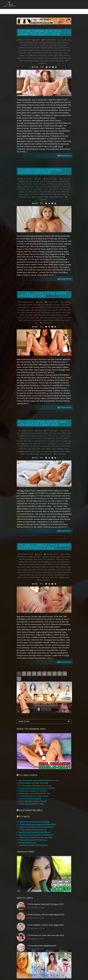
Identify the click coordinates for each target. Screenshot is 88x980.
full (49, 437)
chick (45, 432)
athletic (64, 430)
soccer (28, 568)
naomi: (60, 49)
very (62, 317)
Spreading (40, 54)
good (45, 306)
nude (53, 309)
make (29, 49)
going (43, 47)
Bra (43, 301)
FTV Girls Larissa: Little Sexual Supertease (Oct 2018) (44, 543)
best (49, 178)
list (61, 183)
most (50, 185)
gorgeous (43, 183)
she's (24, 54)
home (59, 47)
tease (28, 571)
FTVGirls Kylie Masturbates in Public (31, 800)
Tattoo (60, 191)
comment (24, 41)
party (44, 563)
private (50, 52)
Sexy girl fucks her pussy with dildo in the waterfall (37, 784)
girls (39, 47)
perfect (52, 563)
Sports (36, 191)
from (69, 180)
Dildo (55, 41)
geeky (25, 183)
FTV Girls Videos (28, 771)
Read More (66, 152)
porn (49, 442)
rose (67, 188)
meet (45, 49)
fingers (55, 304)
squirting (59, 311)
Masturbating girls (31, 806)
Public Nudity (65, 442)
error (45, 555)
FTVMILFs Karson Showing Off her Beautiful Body (36, 823)
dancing (45, 41)
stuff (55, 191)
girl (35, 47)
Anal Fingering (25, 39)
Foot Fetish (62, 44)
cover (68, 178)
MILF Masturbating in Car (27, 839)
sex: (26, 445)
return (58, 188)
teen (21, 57)
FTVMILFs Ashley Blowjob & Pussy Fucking (34, 818)
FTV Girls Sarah (51, 175)
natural (66, 49)
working (61, 574)
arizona (24, 553)
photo (30, 52)
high (18, 440)
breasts (54, 178)
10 (65, 670)
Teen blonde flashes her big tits (30, 795)
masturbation (37, 49)
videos (52, 57)
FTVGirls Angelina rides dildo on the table (33, 779)
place (41, 188)
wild (41, 450)
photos (36, 52)
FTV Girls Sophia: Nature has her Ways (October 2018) (42, 419)
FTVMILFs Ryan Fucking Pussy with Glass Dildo (35, 834)
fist (48, 180)
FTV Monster (36, 437)
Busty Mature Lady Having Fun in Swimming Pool (36, 831)
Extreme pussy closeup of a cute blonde (33, 787)
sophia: (48, 445)
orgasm (21, 52)
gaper (23, 306)
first (56, 44)
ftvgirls (25, 47)
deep (51, 41)
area (40, 39)
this (24, 57)
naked (55, 49)
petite (64, 309)
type (50, 448)
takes (66, 54)
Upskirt (34, 193)
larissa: (37, 561)
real (54, 188)
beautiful (50, 39)
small (26, 191)
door (19, 180)
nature (68, 185)
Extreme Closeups (47, 44)
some (34, 54)
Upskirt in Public (43, 193)
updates (55, 448)
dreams (39, 435)
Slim (48, 311)
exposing (30, 44)
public (56, 52)
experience (22, 44)
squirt (53, 311)
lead (54, 306)
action (64, 36)
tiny (52, 571)
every (20, 304)
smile (29, 54)
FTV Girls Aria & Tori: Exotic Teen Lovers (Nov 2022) (46, 931)
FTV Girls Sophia (52, 427)
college (62, 432)
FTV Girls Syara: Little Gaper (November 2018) (42, 291)
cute (40, 41)
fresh (20, 47)
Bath (24, 301)
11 (19, 675)
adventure (25, 430)
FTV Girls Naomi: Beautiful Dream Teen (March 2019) (40, 29)
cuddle (68, 553)
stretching (54, 54)
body (59, 39)
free (68, 44)
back (44, 39)
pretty (53, 442)
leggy (22, 440)
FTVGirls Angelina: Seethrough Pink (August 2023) (45, 900)
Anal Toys (34, 39)
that (64, 191)
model (49, 49)
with (57, 57)
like (58, 183)
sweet (61, 54)
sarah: (21, 191)
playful (45, 52)
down (60, 41)
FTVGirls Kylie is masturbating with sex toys (34, 790)
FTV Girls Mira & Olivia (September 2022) (42, 942)
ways (37, 450)
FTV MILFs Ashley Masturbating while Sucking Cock (37, 821)
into (29, 561)
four (65, 180)
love (25, 49)
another (36, 178)
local (68, 183)
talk (51, 314)
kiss (32, 561)
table (37, 314)
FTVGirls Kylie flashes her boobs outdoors (33, 792)
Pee (26, 52)
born (47, 553)
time (28, 57)
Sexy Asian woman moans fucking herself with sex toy (38, 777)
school (21, 445)
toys (41, 57)
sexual (68, 566)
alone (31, 430)
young (61, 57)
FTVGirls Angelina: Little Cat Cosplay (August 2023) (46, 911)
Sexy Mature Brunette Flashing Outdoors (33, 841)
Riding (61, 52)
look (27, 185)
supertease (67, 568)
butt (51, 301)
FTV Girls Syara (53, 298)
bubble (47, 301)
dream (65, 41)
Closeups (65, 39)
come (68, 432)
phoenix (63, 563)
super (60, 568)
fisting (52, 180)
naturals (62, 185)
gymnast (49, 47)
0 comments (47, 319)
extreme (37, 44)
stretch (47, 54)
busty (40, 432)
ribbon (63, 188)
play (40, 52)
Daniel (37, 36)
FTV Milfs (24, 813)
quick (36, 311)
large (49, 306)
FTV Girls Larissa (52, 550)
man (44, 440)
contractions (33, 41)
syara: (33, 314)
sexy (30, 445)
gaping (31, 47)
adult (19, 430)
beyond (28, 432)
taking (47, 314)
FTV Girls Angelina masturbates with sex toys (35, 782)
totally (37, 57)
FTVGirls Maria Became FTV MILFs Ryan (33, 836)
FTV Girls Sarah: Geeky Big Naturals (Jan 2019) (40, 168)
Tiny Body (57, 571)
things (38, 448)
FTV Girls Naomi (50, 36)
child (49, 432)
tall (70, 54)
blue (55, 39)
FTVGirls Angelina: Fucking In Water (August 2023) (46, 921)
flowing (67, 304)
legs (64, 47)
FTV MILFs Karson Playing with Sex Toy (32, 826)
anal (69, 36)
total (32, 57)
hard (55, 47)
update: (46, 57)
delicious (29, 555)
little (64, 183)
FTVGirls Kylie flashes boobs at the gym (33, 797)
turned (34, 317)
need (48, 309)
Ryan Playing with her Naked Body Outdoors (34, 828)
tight (44, 571)
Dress (40, 555)
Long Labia (21, 185)
